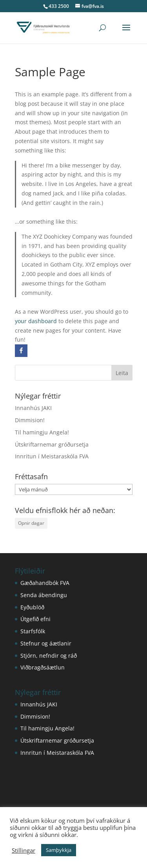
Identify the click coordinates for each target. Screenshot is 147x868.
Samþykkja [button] (59, 850)
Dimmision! (30, 420)
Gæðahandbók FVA (45, 583)
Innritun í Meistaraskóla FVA (52, 456)
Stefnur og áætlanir (46, 643)
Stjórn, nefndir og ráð (49, 656)
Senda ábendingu (44, 595)
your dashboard (36, 321)
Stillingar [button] (24, 850)
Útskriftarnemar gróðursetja (52, 444)
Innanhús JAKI (33, 408)
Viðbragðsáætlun (43, 667)
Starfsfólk (33, 631)
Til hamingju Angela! (42, 432)
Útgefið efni (35, 619)
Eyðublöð (32, 607)
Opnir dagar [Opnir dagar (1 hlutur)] (31, 523)
